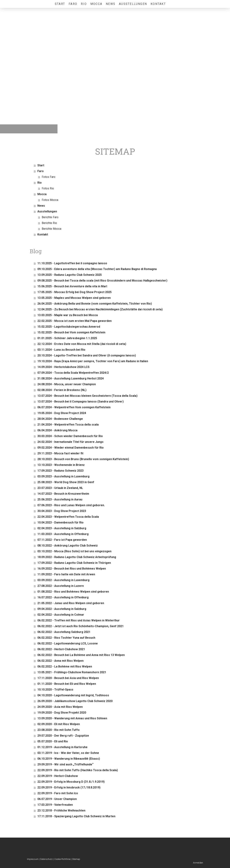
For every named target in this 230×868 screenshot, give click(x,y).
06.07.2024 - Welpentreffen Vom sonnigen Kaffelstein (74, 407)
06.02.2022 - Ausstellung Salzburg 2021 (64, 632)
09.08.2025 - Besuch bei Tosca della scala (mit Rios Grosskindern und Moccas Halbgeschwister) (102, 281)
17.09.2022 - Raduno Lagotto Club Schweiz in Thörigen (74, 563)
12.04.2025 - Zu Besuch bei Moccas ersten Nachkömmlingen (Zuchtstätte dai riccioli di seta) (100, 309)
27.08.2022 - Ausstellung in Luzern (61, 586)
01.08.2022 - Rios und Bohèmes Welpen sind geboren (73, 592)
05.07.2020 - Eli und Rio (53, 741)
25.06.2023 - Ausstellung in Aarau (60, 499)
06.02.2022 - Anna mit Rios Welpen (60, 661)
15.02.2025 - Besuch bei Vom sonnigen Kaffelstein (71, 332)
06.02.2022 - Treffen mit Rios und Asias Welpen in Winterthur (79, 620)
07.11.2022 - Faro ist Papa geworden (62, 540)
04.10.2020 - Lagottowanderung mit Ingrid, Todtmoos (73, 695)
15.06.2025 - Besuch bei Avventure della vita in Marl (72, 286)
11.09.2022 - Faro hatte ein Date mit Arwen (66, 574)
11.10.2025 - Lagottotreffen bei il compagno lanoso (72, 263)
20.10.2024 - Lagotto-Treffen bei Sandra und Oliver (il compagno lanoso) (87, 355)
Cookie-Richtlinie (62, 859)
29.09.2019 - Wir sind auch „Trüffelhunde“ (65, 764)
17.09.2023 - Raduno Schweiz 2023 (60, 471)
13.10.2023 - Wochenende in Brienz (61, 465)
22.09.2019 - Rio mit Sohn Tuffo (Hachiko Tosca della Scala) (78, 770)
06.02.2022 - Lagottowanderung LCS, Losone (68, 643)
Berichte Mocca (51, 229)
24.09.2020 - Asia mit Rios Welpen (60, 707)
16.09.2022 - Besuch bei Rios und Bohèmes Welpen (72, 569)
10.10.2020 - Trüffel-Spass (55, 690)
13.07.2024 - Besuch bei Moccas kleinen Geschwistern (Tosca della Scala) (87, 396)
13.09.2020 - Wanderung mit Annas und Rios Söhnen (72, 718)
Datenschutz (46, 859)
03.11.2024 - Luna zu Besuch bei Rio (61, 350)
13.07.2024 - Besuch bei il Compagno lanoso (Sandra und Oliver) (80, 402)
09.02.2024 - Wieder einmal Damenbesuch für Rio (71, 448)
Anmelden (198, 863)
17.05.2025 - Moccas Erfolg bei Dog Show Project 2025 (74, 292)
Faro (73, 4)
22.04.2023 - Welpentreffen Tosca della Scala (68, 517)
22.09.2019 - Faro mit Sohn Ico (58, 793)
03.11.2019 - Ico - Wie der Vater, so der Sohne (68, 753)
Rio (84, 4)
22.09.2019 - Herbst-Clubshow (58, 776)
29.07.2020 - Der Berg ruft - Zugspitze (63, 736)
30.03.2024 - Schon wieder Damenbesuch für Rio (70, 436)
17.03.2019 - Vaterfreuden (55, 805)
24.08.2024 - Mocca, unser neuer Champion (67, 384)
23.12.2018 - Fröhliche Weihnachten (61, 810)
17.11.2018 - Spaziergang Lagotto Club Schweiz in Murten (76, 816)
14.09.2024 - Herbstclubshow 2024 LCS (63, 367)
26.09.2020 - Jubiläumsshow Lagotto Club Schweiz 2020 (75, 701)
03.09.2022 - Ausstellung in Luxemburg (63, 580)
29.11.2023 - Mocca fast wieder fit (60, 453)
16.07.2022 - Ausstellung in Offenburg (63, 597)
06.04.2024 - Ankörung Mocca (57, 430)
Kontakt (158, 4)
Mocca (96, 4)
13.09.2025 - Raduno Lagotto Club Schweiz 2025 (70, 275)
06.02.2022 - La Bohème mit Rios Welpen (65, 666)
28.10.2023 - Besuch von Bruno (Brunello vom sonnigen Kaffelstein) (83, 459)
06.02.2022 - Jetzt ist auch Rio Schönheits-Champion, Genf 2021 (80, 626)
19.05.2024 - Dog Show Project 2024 (62, 413)
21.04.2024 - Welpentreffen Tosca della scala (68, 425)
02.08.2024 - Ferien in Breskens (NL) (62, 390)
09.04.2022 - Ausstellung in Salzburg (62, 609)
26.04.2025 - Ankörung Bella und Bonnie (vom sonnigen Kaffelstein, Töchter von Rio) (95, 304)
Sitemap (76, 859)
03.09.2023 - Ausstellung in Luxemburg (63, 476)
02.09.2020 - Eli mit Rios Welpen (59, 724)
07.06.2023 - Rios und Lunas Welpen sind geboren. (71, 505)
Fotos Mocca (50, 200)
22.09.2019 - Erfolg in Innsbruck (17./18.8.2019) (69, 787)
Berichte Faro (50, 217)
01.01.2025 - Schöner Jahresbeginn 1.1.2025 (67, 338)
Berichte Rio (49, 223)
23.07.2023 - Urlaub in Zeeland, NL (60, 488)
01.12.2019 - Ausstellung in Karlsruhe (62, 747)
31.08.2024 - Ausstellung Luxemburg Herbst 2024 (71, 378)
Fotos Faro (49, 177)
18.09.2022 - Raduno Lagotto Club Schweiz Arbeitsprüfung (77, 557)
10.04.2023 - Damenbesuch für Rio (60, 522)
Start (60, 4)
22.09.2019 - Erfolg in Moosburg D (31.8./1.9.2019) (71, 782)
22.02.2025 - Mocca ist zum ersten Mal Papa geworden (74, 321)
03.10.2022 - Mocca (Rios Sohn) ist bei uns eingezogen (74, 551)
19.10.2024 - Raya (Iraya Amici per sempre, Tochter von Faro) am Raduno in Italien (93, 361)
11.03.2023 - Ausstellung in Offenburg (63, 534)
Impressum (33, 859)
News (111, 4)
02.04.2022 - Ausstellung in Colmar (61, 615)
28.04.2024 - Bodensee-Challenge (60, 419)
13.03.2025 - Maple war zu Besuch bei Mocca (68, 315)
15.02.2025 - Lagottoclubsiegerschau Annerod (69, 327)
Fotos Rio (48, 188)
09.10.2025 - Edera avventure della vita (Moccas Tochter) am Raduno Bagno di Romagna (97, 269)
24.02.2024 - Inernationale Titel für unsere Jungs (70, 442)
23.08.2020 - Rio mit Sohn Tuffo (58, 730)
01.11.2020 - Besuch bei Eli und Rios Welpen (67, 684)
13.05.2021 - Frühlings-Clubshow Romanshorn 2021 (72, 672)
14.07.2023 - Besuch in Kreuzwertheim (63, 494)
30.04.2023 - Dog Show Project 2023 (62, 511)
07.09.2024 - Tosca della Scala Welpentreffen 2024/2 (73, 373)
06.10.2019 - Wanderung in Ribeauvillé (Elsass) (69, 759)
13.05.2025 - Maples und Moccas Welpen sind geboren (74, 298)
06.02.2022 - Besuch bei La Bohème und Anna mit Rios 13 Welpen (81, 655)
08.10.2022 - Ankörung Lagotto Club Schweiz (68, 546)
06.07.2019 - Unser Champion (57, 799)
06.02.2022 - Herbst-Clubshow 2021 (61, 649)
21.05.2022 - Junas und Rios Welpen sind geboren (71, 603)
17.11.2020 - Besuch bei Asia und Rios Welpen (68, 678)
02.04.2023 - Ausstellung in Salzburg (62, 528)
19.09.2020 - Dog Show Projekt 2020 (62, 713)
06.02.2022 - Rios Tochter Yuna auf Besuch (66, 638)
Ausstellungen (133, 4)
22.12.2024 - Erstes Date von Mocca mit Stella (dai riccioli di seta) (82, 344)
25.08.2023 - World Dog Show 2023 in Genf (66, 482)
